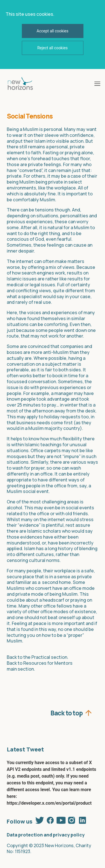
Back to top (66, 712)
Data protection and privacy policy (46, 835)
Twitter (40, 820)
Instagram (72, 820)
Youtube (61, 820)
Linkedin (82, 820)
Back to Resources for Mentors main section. (40, 666)
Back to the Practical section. (38, 657)
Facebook (50, 820)
